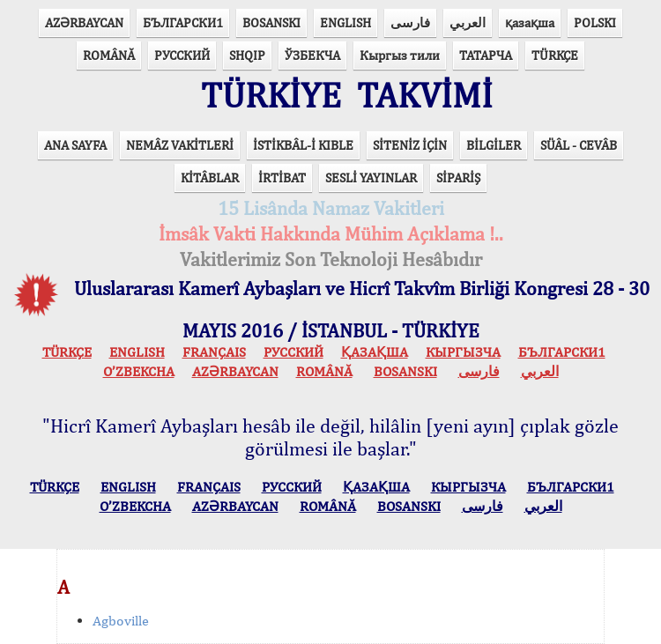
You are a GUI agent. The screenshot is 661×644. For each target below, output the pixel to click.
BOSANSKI (271, 22)
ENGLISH (345, 22)
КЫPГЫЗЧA (463, 352)
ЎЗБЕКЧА (312, 55)
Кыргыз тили (400, 55)
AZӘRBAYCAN (84, 22)
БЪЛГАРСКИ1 (183, 22)
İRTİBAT (282, 178)
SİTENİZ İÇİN (410, 145)
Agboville (121, 621)
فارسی (410, 22)
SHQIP (247, 55)
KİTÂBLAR (210, 178)
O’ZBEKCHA (139, 371)
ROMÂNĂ (109, 55)
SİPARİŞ (458, 178)
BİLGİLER (494, 145)
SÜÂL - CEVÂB (579, 145)
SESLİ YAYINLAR (371, 178)
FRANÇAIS (214, 352)
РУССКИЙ (182, 55)
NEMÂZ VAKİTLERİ (180, 145)
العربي (468, 22)
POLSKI (595, 22)
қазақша (530, 22)
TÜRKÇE (555, 55)
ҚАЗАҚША (375, 352)
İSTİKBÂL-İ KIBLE (303, 145)
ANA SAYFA (75, 145)
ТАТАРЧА (486, 55)
